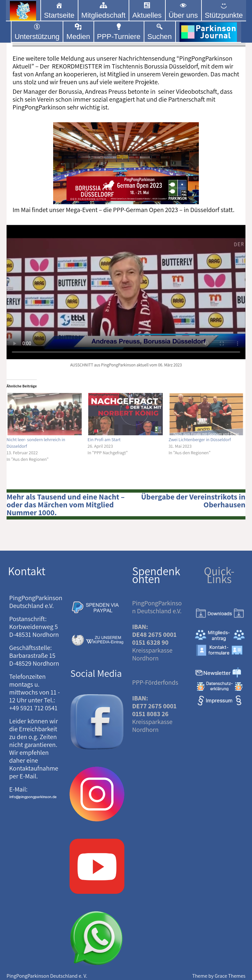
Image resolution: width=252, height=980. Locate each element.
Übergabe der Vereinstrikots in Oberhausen (193, 500)
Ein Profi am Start (104, 440)
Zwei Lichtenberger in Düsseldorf (200, 440)
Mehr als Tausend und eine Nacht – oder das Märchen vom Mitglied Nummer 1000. (66, 504)
